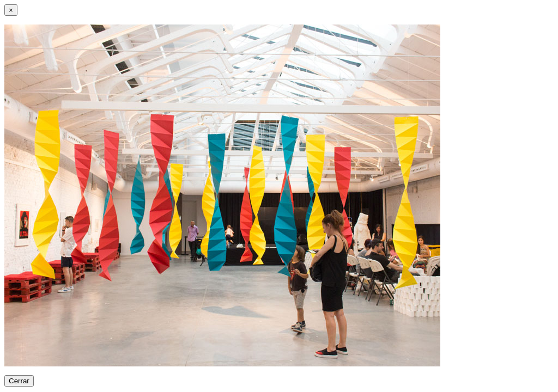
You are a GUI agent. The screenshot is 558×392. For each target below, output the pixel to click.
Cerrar (19, 381)
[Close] (11, 10)
